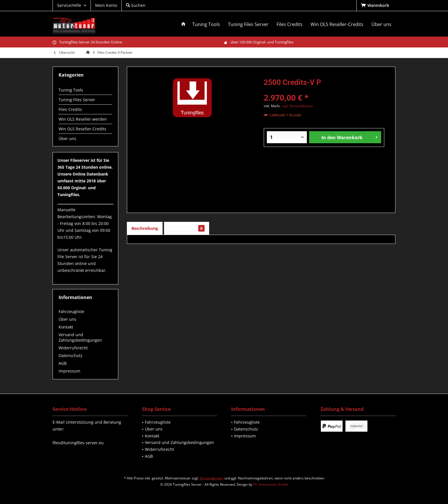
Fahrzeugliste (71, 311)
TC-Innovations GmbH (271, 484)
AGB (63, 363)
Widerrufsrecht (73, 348)
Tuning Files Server (77, 100)
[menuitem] (376, 5)
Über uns (67, 139)
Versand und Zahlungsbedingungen (80, 337)
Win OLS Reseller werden (83, 119)
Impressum (69, 371)
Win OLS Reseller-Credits (82, 129)
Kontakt (66, 327)
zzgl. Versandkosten (297, 106)
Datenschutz (71, 355)
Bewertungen (187, 228)
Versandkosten (212, 478)
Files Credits (70, 109)
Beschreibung (145, 228)
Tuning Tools (71, 90)
